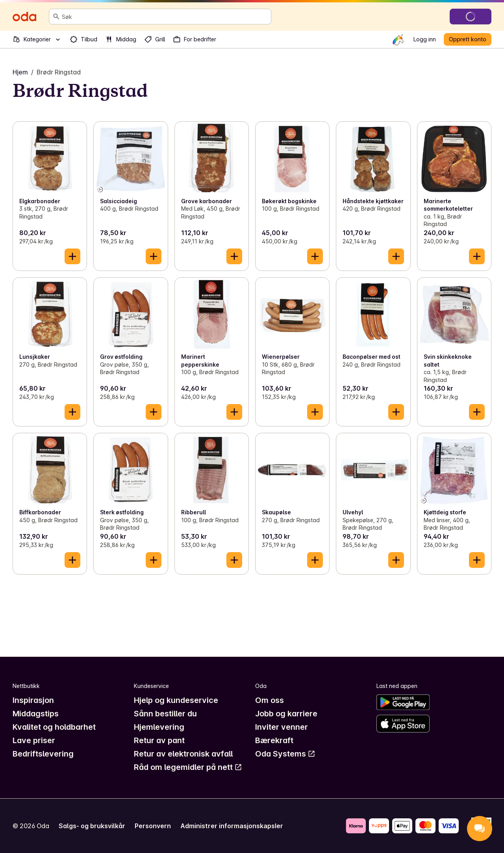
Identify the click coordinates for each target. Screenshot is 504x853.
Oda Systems (285, 754)
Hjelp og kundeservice (176, 700)
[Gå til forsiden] (24, 17)
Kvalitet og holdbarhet (54, 727)
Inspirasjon (33, 700)
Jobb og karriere (286, 714)
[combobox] (165, 17)
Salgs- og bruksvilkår (92, 826)
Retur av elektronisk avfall (183, 754)
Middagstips (36, 714)
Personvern (153, 826)
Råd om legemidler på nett (188, 767)
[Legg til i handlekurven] (72, 256)
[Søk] (56, 17)
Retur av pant (159, 740)
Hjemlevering (159, 727)
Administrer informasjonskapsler (232, 826)
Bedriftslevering (43, 754)
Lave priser (34, 740)
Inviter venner (282, 727)
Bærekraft (274, 740)
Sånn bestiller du (165, 714)
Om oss (270, 700)
